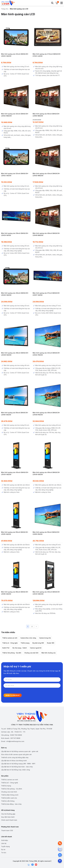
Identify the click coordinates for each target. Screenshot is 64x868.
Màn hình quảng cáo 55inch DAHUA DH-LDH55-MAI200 (46, 115)
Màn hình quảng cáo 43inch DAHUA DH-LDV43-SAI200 (15, 473)
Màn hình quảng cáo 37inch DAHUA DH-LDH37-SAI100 (46, 294)
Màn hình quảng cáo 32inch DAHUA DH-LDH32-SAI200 (15, 175)
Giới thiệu (5, 840)
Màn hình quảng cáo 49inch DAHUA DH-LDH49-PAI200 (46, 414)
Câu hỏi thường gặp (8, 814)
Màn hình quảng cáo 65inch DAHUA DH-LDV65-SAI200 (15, 593)
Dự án (3, 850)
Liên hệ (4, 843)
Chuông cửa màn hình (31, 653)
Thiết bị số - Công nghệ (10, 643)
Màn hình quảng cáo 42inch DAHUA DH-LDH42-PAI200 (46, 354)
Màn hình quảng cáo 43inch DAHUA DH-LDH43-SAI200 (15, 294)
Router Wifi (51, 643)
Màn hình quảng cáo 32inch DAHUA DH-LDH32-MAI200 (15, 115)
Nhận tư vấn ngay (13, 695)
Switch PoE (6, 648)
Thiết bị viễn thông (8, 801)
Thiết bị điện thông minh (10, 795)
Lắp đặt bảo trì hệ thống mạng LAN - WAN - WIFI (18, 764)
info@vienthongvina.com (15, 741)
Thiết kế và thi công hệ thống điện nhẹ (15, 758)
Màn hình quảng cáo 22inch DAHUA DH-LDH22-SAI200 (15, 55)
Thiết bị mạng (25, 643)
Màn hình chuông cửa (48, 653)
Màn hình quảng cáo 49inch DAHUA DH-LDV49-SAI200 (46, 473)
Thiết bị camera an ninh (10, 638)
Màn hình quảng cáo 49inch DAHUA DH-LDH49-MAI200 (46, 234)
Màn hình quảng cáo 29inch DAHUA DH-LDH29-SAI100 (15, 234)
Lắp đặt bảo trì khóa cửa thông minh (14, 761)
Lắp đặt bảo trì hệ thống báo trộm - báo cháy (17, 767)
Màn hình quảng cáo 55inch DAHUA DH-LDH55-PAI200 (46, 533)
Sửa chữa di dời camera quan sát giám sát (16, 754)
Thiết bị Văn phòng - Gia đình (12, 653)
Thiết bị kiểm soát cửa (9, 798)
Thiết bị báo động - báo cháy (11, 804)
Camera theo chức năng (28, 638)
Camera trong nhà (45, 638)
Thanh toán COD (7, 830)
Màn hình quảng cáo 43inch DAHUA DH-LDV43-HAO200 (46, 593)
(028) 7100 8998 (16, 735)
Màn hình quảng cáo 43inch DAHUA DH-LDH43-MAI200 (46, 175)
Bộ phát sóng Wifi (38, 643)
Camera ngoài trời (36, 648)
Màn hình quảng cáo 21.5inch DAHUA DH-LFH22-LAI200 (47, 55)
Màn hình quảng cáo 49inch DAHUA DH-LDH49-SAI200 (15, 354)
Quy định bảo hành (8, 817)
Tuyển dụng (5, 846)
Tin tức (4, 853)
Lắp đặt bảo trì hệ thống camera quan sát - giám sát (20, 751)
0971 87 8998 (15, 738)
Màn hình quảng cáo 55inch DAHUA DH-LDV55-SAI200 (15, 533)
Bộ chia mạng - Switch (20, 648)
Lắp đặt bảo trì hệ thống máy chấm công (16, 770)
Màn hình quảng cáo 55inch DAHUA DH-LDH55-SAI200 (15, 414)
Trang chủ (5, 9)
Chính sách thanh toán (9, 820)
